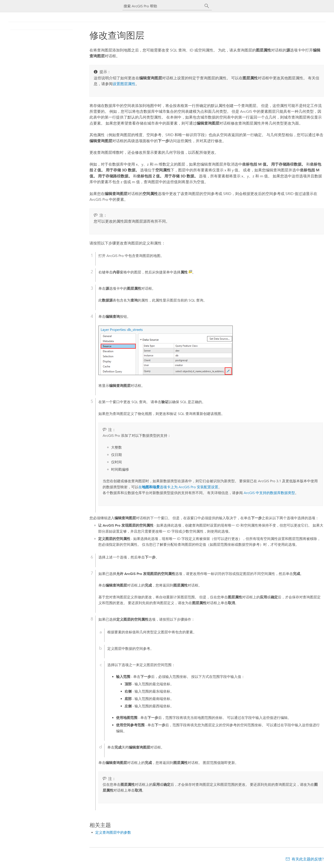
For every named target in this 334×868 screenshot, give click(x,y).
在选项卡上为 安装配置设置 (178, 487)
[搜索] (207, 6)
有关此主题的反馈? (308, 859)
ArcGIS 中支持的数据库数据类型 (269, 493)
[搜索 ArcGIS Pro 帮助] (163, 6)
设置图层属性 (124, 84)
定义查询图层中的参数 (113, 832)
